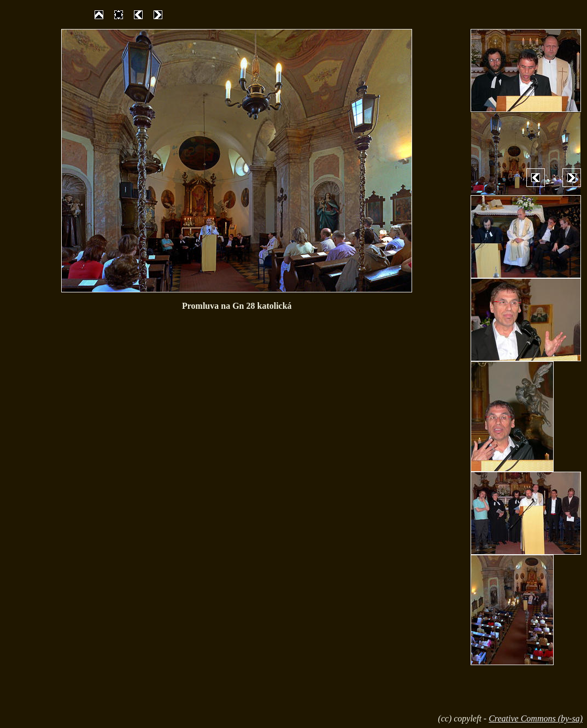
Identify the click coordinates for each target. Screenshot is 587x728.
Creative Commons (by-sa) (536, 718)
